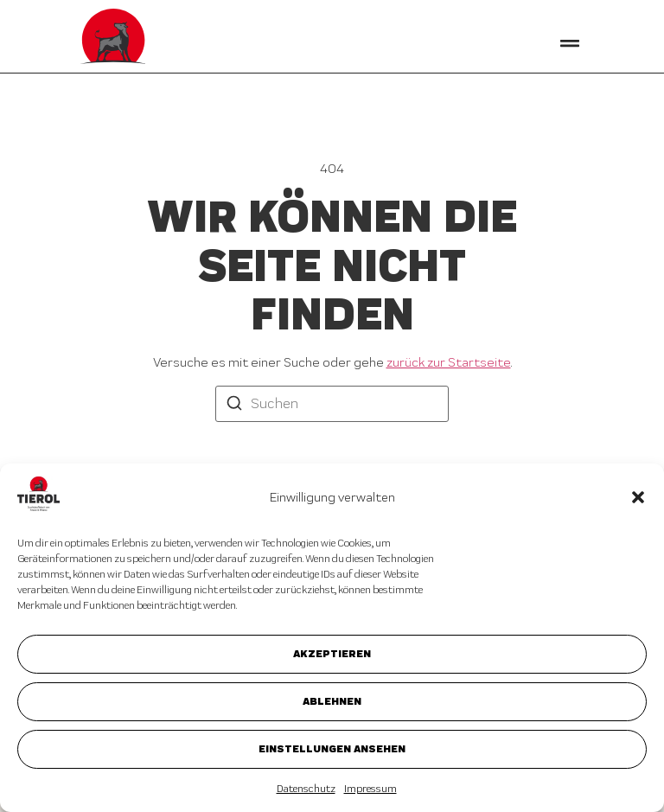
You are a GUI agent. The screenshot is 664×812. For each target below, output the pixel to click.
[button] (638, 497)
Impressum (370, 789)
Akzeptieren (332, 653)
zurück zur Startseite (449, 362)
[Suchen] (234, 405)
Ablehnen (332, 701)
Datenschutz (306, 789)
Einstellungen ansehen (332, 748)
